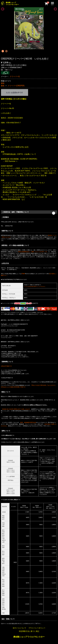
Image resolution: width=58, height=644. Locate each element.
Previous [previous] (2, 8)
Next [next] (55, 8)
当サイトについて (19, 628)
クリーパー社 (15, 76)
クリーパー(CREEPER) (16, 86)
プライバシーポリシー (37, 628)
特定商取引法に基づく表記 (29, 631)
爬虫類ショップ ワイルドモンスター (29, 637)
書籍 (3, 83)
